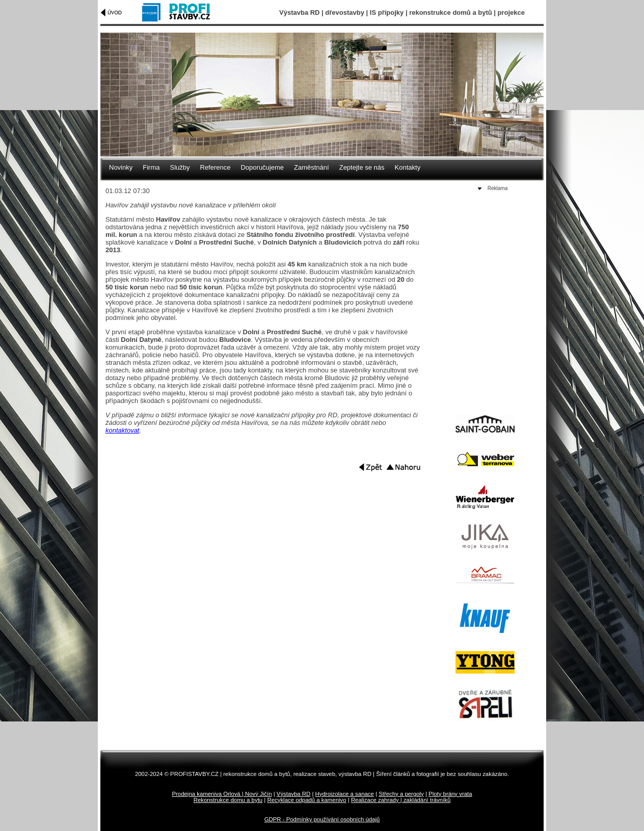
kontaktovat (123, 430)
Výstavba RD (293, 794)
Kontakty (408, 167)
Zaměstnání (312, 167)
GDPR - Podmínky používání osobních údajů (322, 819)
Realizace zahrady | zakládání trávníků (401, 800)
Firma (151, 167)
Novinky (121, 167)
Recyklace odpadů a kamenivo (306, 800)
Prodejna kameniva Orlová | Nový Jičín (222, 794)
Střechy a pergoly (401, 794)
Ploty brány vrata (450, 794)
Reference (216, 167)
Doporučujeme (262, 167)
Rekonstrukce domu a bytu (228, 800)
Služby (180, 167)
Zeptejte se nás (362, 167)
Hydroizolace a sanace (345, 794)
